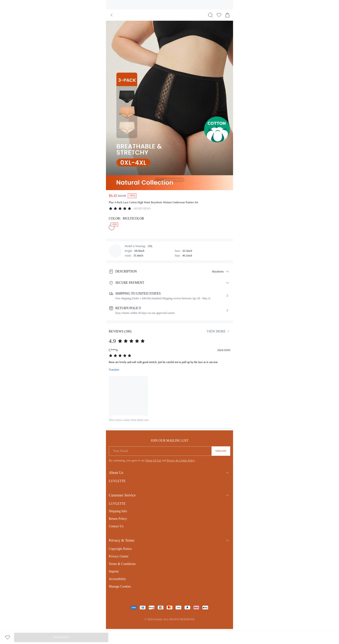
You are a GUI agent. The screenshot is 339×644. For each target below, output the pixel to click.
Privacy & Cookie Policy (181, 460)
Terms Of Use (153, 460)
